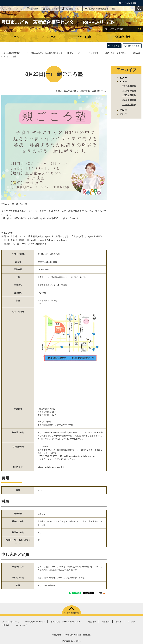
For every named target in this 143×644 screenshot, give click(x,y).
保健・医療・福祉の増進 (116, 53)
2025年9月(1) (129, 86)
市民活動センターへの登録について (66, 622)
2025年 (123, 82)
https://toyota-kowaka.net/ (51, 467)
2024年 (123, 110)
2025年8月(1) (129, 91)
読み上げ (115, 46)
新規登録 (34, 9)
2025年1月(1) (129, 105)
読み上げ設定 (134, 46)
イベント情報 (84, 37)
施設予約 (106, 622)
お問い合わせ (52, 9)
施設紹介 (92, 622)
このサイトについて (14, 9)
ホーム (15, 37)
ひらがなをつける (130, 3)
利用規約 (5, 625)
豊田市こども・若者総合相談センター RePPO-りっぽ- (56, 53)
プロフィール (49, 37)
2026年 (123, 78)
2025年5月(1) (129, 95)
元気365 (77, 641)
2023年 (123, 114)
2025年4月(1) (129, 100)
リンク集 (131, 622)
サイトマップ (21, 625)
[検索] (140, 29)
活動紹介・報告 (123, 37)
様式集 (118, 622)
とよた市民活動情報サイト (13, 53)
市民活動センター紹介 (35, 622)
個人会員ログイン (73, 9)
